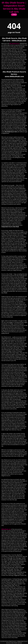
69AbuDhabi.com (6, 529)
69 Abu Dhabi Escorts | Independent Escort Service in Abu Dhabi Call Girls (14, 7)
